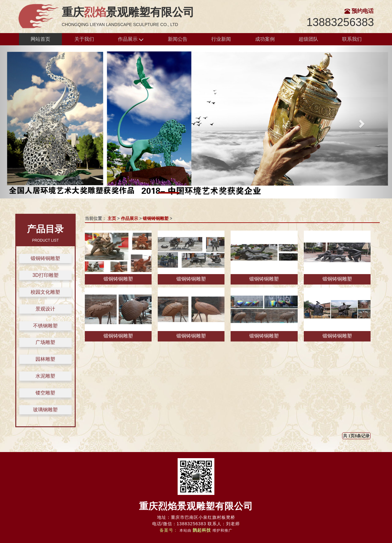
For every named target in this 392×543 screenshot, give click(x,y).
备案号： (169, 530)
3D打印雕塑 (45, 275)
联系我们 (352, 39)
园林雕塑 (45, 359)
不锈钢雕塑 (45, 326)
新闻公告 (178, 39)
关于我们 (84, 39)
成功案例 (265, 39)
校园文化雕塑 (45, 292)
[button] (29, 122)
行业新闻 (221, 39)
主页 (112, 218)
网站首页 (40, 39)
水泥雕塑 (45, 376)
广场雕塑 (45, 342)
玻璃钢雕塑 (45, 410)
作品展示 (131, 39)
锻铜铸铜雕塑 (45, 258)
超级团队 (308, 39)
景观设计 (45, 309)
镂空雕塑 (45, 393)
